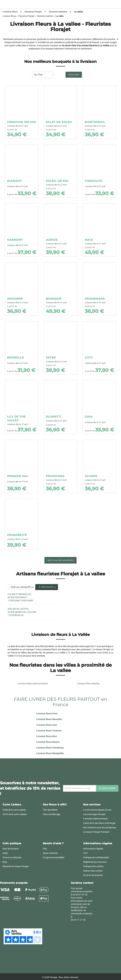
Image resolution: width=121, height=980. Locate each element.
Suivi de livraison (11, 849)
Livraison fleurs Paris (47, 714)
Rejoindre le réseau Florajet (16, 866)
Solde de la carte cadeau (14, 810)
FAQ (45, 849)
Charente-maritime (45, 16)
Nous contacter (50, 853)
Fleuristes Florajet (26, 16)
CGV (85, 853)
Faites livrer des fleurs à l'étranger (99, 823)
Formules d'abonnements (96, 819)
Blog (5, 862)
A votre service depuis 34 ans (97, 810)
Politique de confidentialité (96, 857)
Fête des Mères (50, 810)
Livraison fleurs (9, 16)
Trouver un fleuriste (12, 857)
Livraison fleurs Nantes (48, 742)
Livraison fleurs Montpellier (50, 753)
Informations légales (93, 849)
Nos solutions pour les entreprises (100, 828)
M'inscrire (107, 788)
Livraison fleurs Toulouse (49, 731)
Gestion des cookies (93, 871)
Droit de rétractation (93, 875)
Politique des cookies (93, 866)
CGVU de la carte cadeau (15, 814)
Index (5, 853)
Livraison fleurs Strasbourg (50, 748)
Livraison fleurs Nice (47, 736)
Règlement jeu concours (95, 862)
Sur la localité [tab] (20, 587)
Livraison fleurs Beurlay (88, 684)
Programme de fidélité (54, 857)
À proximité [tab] (47, 587)
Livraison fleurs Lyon (47, 725)
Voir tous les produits (60, 560)
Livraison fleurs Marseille (49, 719)
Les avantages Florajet (94, 814)
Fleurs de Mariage (52, 814)
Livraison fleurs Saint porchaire (33, 684)
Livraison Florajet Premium (96, 832)
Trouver (74, 75)
